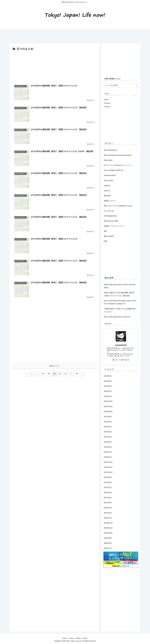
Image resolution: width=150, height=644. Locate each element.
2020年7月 (108, 548)
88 (77, 374)
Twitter (106, 100)
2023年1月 (108, 396)
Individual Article (110, 175)
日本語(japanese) (110, 216)
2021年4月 (108, 503)
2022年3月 (108, 447)
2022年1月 (108, 457)
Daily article (108, 160)
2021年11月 (108, 467)
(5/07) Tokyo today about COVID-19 (117, 317)
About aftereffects (110, 150)
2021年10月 (108, 472)
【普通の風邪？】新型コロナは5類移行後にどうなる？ (120, 310)
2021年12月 (108, 462)
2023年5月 (108, 376)
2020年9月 (108, 538)
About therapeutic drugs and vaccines (118, 155)
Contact (71, 638)
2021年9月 (108, 477)
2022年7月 (108, 427)
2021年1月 (108, 518)
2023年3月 (108, 386)
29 (49, 374)
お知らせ (107, 191)
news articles (109, 180)
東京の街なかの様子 (111, 221)
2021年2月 (108, 513)
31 (60, 374)
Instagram (107, 107)
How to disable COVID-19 (113, 170)
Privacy (86, 638)
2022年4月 (108, 442)
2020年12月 (108, 523)
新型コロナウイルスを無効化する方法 (118, 206)
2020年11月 (108, 528)
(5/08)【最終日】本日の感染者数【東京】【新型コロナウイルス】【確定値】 (119, 294)
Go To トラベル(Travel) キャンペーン (118, 165)
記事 (105, 241)
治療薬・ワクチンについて (114, 226)
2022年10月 (108, 412)
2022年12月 (108, 401)
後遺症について (110, 201)
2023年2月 (108, 391)
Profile (64, 638)
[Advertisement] (47, 35)
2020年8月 (108, 543)
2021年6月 (108, 493)
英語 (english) (109, 236)
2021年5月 (108, 498)
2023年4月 (108, 381)
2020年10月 (108, 533)
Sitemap (78, 638)
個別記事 (107, 196)
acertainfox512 (121, 345)
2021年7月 (108, 487)
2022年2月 (108, 452)
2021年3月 (108, 508)
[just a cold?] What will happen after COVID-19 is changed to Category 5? (120, 302)
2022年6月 (108, 432)
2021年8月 (108, 482)
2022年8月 (108, 422)
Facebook (107, 103)
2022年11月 (108, 406)
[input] (121, 85)
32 (66, 374)
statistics (107, 186)
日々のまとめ (109, 211)
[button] (136, 85)
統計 (105, 231)
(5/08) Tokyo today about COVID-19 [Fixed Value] (119, 286)
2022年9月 (108, 417)
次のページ (54, 366)
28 (43, 374)
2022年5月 (108, 437)
